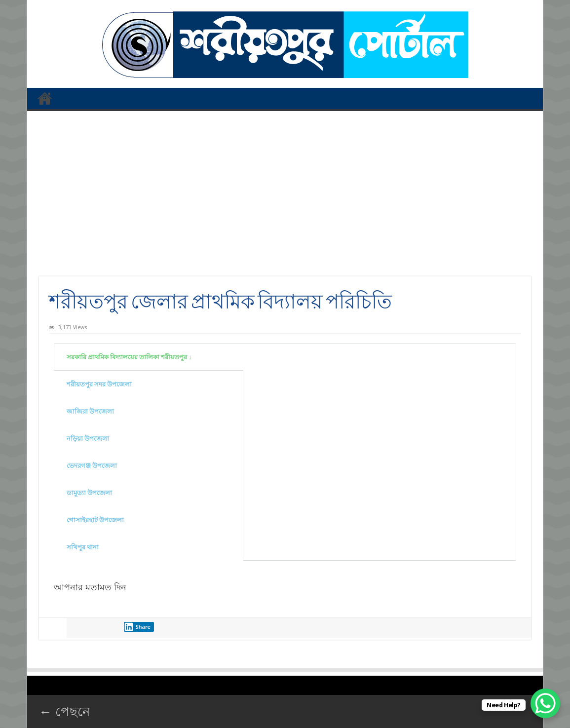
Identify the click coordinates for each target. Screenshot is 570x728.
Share (137, 627)
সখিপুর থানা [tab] (83, 547)
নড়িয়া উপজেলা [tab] (88, 439)
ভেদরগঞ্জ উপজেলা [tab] (92, 466)
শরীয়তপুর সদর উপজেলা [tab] (99, 384)
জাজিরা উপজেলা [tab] (90, 411)
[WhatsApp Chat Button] (545, 703)
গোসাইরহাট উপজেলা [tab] (95, 520)
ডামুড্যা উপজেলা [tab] (89, 493)
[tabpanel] (380, 354)
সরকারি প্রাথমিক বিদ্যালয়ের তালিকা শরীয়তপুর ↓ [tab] (129, 357)
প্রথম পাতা (45, 98)
